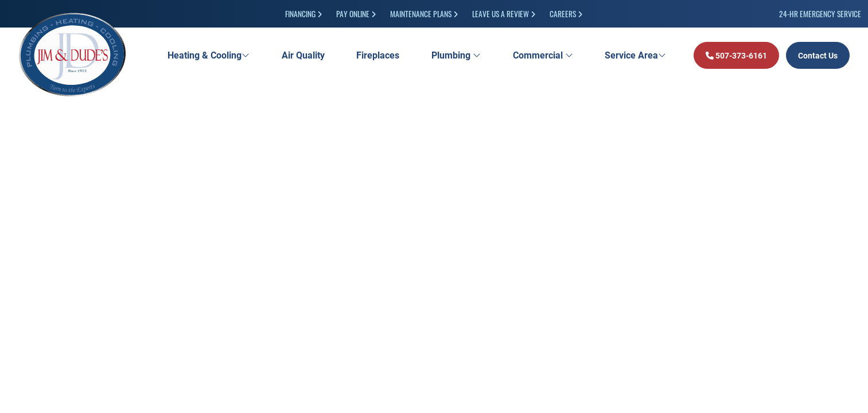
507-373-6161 (736, 55)
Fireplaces (378, 55)
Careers (566, 13)
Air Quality (303, 55)
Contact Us (818, 55)
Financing (304, 13)
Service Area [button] (635, 55)
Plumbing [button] (456, 55)
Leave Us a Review (504, 13)
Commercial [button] (543, 55)
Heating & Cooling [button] (209, 55)
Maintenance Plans (424, 13)
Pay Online (356, 13)
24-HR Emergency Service (820, 13)
